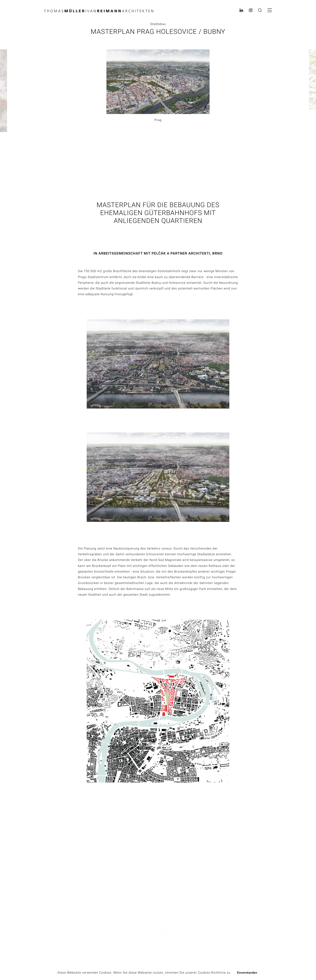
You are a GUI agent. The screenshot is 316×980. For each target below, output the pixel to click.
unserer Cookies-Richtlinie (205, 973)
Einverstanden (247, 973)
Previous (10, 102)
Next (312, 102)
